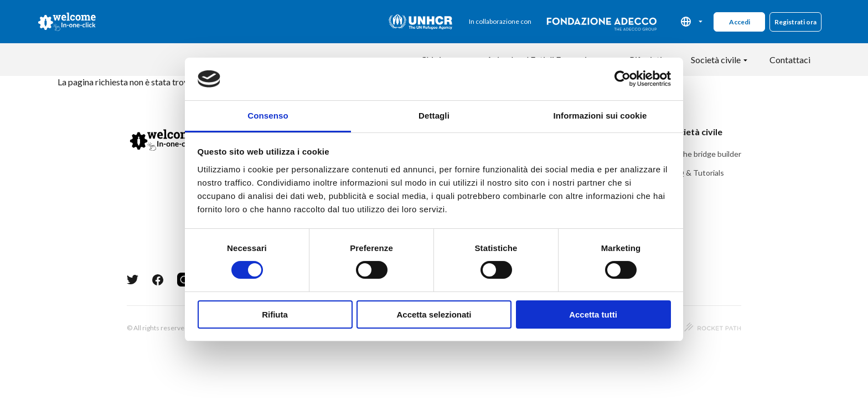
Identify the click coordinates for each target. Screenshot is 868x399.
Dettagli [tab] (434, 116)
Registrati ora (795, 22)
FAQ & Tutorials (696, 173)
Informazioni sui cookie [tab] (600, 116)
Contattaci (790, 60)
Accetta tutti (593, 314)
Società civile (716, 60)
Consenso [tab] (268, 116)
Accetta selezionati (434, 314)
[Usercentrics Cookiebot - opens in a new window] (622, 79)
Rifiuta (275, 314)
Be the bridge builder (705, 154)
